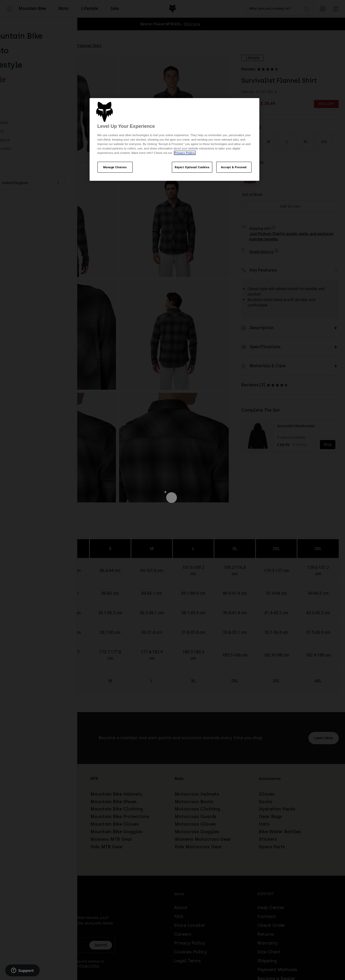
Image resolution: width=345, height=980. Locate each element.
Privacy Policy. (185, 153)
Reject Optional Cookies (192, 167)
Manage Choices (115, 167)
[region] (174, 140)
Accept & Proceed (234, 167)
